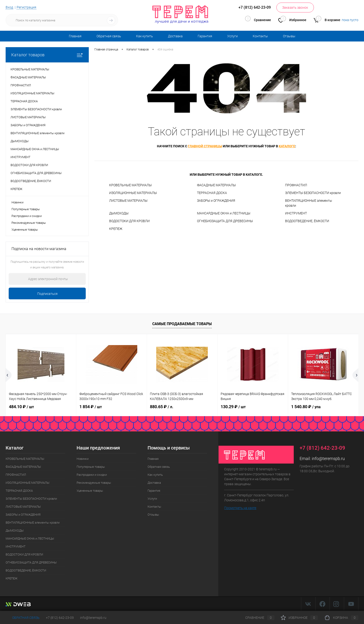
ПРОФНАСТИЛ (296, 185)
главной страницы (205, 146)
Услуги (232, 36)
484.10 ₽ (21, 407)
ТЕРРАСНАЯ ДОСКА (212, 193)
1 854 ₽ (91, 407)
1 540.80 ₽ (306, 407)
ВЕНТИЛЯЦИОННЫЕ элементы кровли (309, 203)
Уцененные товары (25, 230)
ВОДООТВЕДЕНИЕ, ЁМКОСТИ (307, 221)
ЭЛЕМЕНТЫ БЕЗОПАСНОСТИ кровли (313, 193)
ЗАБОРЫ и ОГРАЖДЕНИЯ (216, 201)
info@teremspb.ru (328, 458)
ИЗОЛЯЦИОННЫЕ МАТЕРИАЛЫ (133, 193)
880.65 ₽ (162, 407)
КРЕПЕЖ (116, 229)
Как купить (145, 36)
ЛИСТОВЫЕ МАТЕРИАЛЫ (128, 201)
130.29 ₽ (233, 407)
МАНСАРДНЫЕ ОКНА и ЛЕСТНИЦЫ (224, 213)
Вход (9, 7)
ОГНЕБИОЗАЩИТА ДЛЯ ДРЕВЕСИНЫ (225, 221)
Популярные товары (26, 209)
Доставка (175, 36)
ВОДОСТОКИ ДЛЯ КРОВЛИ (129, 221)
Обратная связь (109, 36)
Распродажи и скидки (27, 216)
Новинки (17, 202)
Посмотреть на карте (240, 508)
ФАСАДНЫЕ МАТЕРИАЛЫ (216, 185)
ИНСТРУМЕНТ (296, 213)
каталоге (287, 146)
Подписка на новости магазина (39, 249)
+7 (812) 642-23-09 (60, 618)
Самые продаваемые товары (182, 324)
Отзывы (289, 36)
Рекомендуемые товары (29, 223)
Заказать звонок (295, 8)
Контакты (260, 36)
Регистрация (26, 7)
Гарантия (205, 36)
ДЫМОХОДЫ (119, 213)
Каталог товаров (47, 55)
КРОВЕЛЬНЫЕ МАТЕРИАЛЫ (130, 185)
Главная (75, 36)
